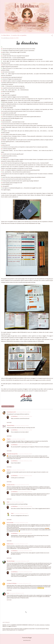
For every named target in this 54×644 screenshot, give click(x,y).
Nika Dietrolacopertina (12, 454)
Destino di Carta (11, 485)
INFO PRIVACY (6, 622)
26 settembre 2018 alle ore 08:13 (23, 412)
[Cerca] (52, 4)
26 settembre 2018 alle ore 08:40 (18, 439)
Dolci (8, 502)
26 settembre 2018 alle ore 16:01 (21, 544)
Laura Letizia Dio (25, 384)
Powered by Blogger (27, 638)
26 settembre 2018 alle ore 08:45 (25, 454)
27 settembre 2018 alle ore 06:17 (21, 513)
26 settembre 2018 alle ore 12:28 (21, 523)
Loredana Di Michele (12, 583)
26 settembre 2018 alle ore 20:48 (25, 572)
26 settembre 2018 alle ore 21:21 (24, 583)
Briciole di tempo (11, 561)
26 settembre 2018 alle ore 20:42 (25, 416)
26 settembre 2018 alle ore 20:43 (25, 476)
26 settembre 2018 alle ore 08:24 (22, 426)
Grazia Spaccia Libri (11, 412)
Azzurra (9, 470)
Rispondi (9, 423)
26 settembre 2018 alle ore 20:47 (25, 551)
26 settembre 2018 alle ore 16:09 (22, 561)
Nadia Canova (10, 544)
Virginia (9, 439)
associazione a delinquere (8, 406)
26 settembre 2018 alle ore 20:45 (25, 533)
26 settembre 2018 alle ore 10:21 (17, 502)
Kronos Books (10, 523)
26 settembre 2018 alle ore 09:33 (22, 485)
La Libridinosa (14, 416)
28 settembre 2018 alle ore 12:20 (17, 593)
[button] (52, 36)
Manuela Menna (11, 425)
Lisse (8, 593)
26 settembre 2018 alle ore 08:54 (18, 470)
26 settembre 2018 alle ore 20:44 (25, 506)
